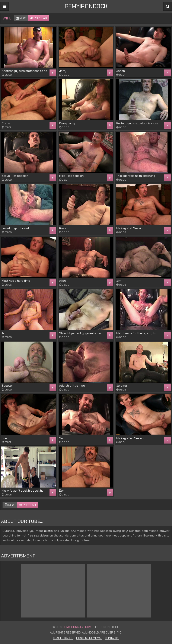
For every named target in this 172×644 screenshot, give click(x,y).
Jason (121, 71)
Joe (4, 438)
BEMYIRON (86, 6)
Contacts (112, 638)
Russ (63, 228)
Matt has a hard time (16, 281)
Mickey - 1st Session (130, 228)
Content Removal (89, 638)
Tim (4, 333)
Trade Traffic (63, 638)
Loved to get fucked (15, 228)
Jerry (63, 71)
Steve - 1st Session (15, 176)
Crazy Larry (67, 123)
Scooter (7, 386)
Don (62, 491)
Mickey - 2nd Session (131, 438)
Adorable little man (72, 386)
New (21, 18)
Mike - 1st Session (71, 176)
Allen (62, 281)
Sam (62, 438)
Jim (119, 281)
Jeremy (122, 386)
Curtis (6, 123)
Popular (39, 18)
